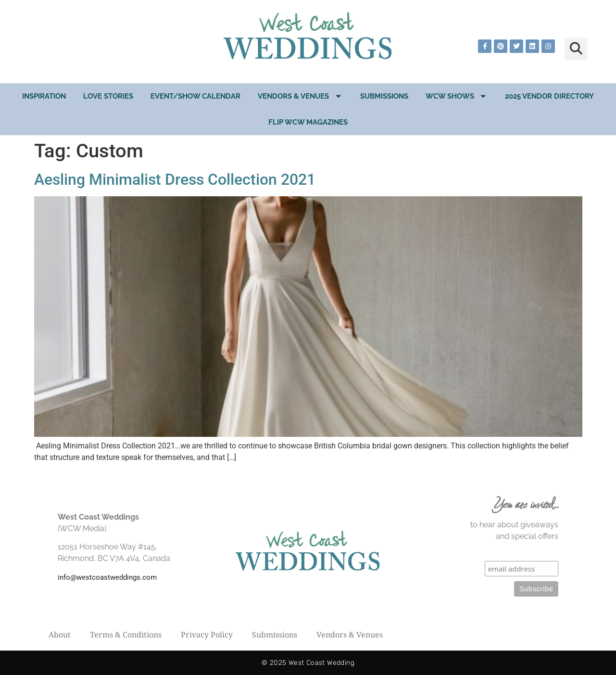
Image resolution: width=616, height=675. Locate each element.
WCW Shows (457, 96)
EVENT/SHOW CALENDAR (195, 96)
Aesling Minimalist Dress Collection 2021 (175, 179)
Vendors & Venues (300, 96)
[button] (576, 49)
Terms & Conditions (126, 635)
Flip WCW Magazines (308, 122)
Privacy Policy (207, 635)
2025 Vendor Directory (549, 96)
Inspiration (44, 96)
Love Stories (108, 96)
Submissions (384, 96)
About (60, 635)
